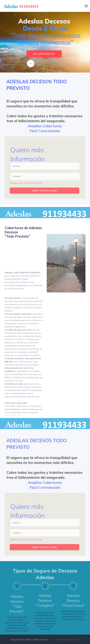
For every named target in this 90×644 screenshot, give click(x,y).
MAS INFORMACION (44, 54)
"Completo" (45, 612)
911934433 (29, 6)
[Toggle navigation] (86, 6)
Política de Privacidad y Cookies (67, 640)
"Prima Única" (73, 612)
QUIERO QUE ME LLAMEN (45, 193)
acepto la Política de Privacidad (30, 184)
